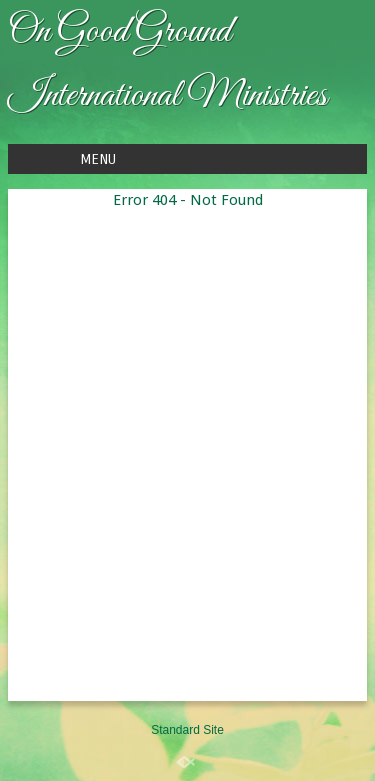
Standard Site (187, 730)
